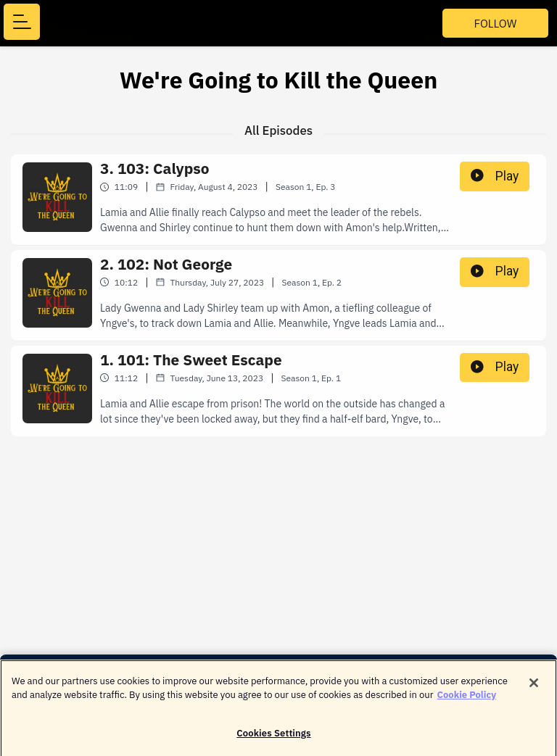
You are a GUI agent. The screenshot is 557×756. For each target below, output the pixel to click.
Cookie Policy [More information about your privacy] (467, 699)
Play (495, 176)
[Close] (534, 687)
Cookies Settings (273, 738)
